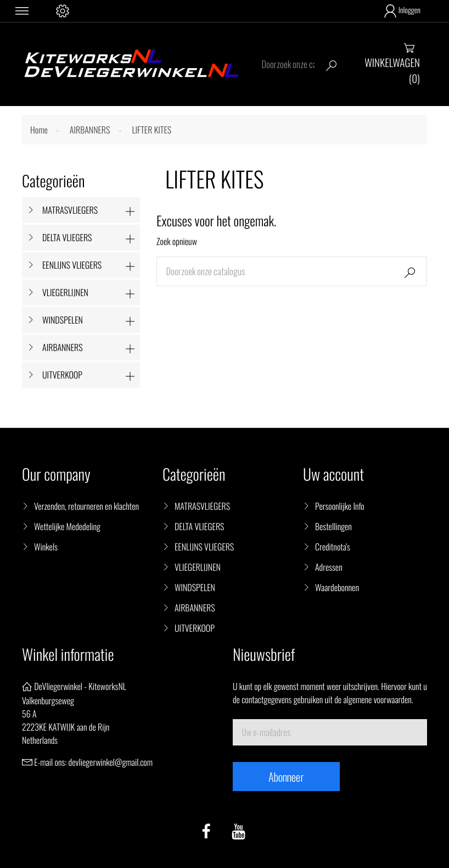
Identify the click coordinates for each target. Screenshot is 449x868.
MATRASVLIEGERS (70, 210)
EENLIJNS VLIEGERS (72, 265)
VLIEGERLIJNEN (65, 292)
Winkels (46, 547)
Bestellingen (333, 526)
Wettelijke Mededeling (67, 526)
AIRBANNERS (63, 347)
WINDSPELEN (63, 320)
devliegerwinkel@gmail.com (111, 762)
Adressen (329, 567)
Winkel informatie (68, 655)
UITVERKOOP (62, 375)
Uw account (333, 474)
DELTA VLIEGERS (67, 237)
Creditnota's (333, 547)
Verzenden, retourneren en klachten (86, 506)
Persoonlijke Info (340, 506)
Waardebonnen (337, 587)
